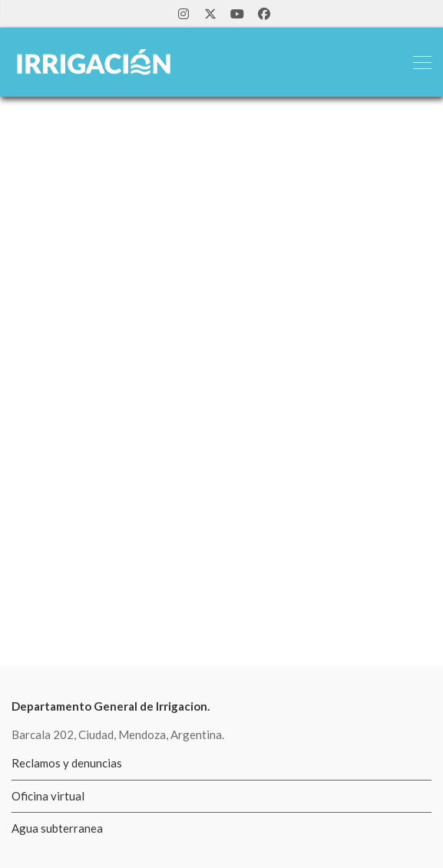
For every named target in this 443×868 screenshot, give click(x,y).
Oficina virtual (48, 796)
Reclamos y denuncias (67, 763)
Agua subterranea (57, 828)
